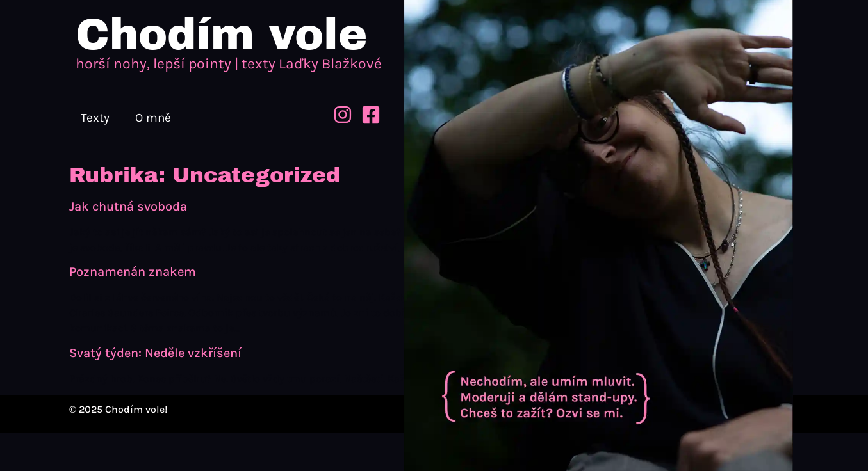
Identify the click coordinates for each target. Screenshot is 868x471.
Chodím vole (221, 35)
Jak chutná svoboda (128, 206)
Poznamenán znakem (133, 272)
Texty (95, 118)
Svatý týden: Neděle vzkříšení (155, 353)
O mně (153, 118)
